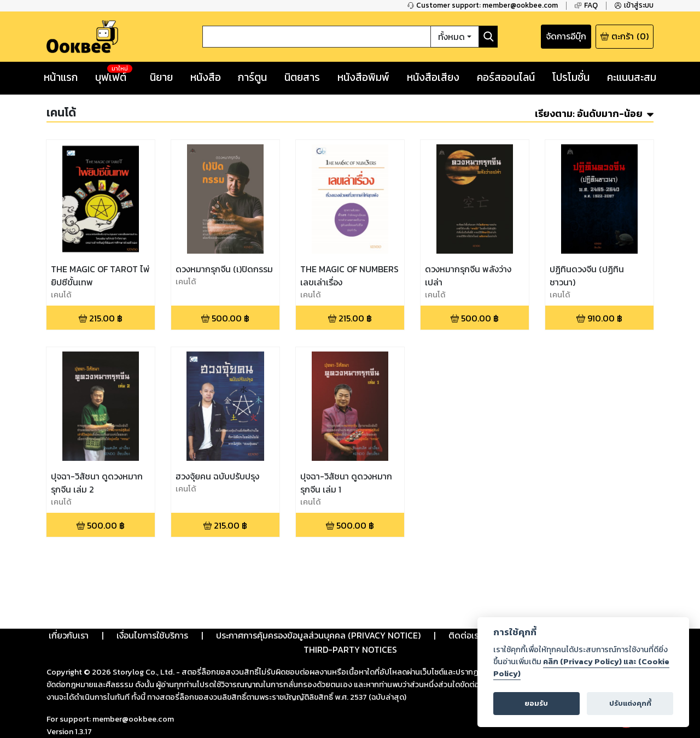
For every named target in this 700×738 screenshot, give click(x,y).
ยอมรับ (536, 703)
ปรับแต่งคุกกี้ (630, 703)
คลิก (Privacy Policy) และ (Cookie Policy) (581, 667)
